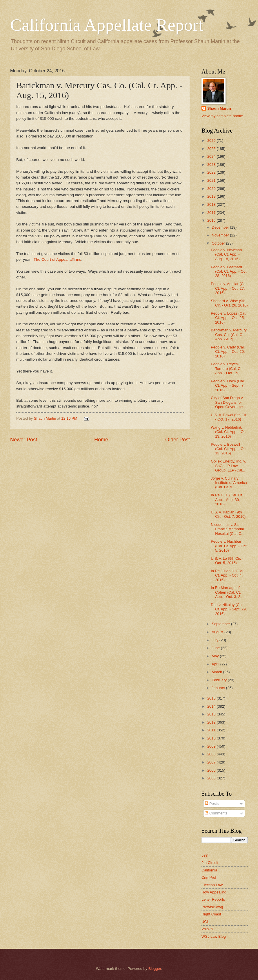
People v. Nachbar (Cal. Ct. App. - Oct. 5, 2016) (229, 546)
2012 (212, 722)
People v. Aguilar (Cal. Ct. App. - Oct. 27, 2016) (229, 288)
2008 (212, 754)
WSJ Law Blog (214, 936)
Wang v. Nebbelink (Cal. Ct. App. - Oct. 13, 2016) (229, 432)
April (216, 664)
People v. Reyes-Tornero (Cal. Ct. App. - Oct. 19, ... (227, 368)
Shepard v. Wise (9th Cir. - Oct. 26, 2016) (229, 303)
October (219, 243)
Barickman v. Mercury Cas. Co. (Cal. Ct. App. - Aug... (229, 335)
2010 (212, 738)
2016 (212, 220)
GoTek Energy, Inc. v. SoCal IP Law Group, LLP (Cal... (228, 466)
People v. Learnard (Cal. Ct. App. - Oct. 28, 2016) (229, 271)
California (209, 870)
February (220, 680)
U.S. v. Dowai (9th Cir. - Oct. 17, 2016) (229, 417)
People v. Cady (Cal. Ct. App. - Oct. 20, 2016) (228, 352)
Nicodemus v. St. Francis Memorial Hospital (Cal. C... (228, 529)
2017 (212, 213)
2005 (212, 778)
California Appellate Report (107, 25)
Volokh (207, 929)
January (219, 688)
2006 (212, 770)
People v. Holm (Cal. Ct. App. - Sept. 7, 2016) (228, 386)
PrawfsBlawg (212, 907)
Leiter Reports (213, 899)
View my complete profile (222, 116)
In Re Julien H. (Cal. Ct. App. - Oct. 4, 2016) (227, 575)
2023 (212, 165)
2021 (212, 180)
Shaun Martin (219, 108)
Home (101, 440)
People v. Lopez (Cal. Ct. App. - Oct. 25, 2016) (228, 318)
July (215, 640)
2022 (212, 172)
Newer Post (24, 440)
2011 (212, 730)
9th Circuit (210, 863)
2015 (212, 698)
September (221, 624)
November (221, 235)
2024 (212, 156)
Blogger (155, 969)
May (216, 656)
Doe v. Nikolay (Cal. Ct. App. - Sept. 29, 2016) (229, 609)
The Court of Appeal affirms (57, 259)
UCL (205, 922)
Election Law (212, 885)
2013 (212, 714)
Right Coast (211, 914)
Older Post (178, 440)
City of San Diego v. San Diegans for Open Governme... (228, 402)
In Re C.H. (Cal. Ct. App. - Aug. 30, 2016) (227, 500)
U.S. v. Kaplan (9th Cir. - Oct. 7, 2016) (228, 514)
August (218, 632)
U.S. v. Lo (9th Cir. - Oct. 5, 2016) (227, 561)
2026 (212, 141)
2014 (212, 706)
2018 (212, 204)
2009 (212, 746)
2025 (212, 149)
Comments (216, 813)
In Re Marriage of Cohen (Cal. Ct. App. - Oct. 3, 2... (227, 592)
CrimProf (209, 877)
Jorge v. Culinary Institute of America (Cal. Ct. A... (229, 483)
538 (205, 855)
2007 (212, 762)
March (217, 672)
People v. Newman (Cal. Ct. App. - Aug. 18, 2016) (226, 254)
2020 (212, 189)
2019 (212, 196)
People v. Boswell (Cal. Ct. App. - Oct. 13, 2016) (229, 449)
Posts (212, 804)
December (221, 227)
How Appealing (214, 892)
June (216, 648)
